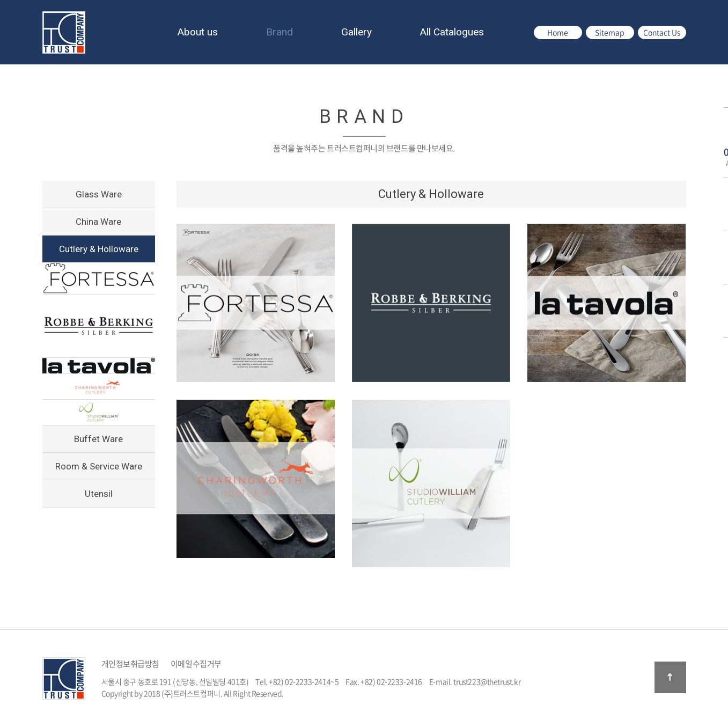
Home (558, 32)
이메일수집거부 (196, 664)
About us (198, 32)
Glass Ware (99, 194)
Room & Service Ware (99, 466)
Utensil (99, 494)
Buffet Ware (98, 439)
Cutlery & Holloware (99, 249)
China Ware (98, 222)
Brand (280, 32)
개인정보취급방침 (130, 664)
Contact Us (662, 32)
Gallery (356, 32)
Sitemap (610, 32)
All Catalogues (452, 32)
